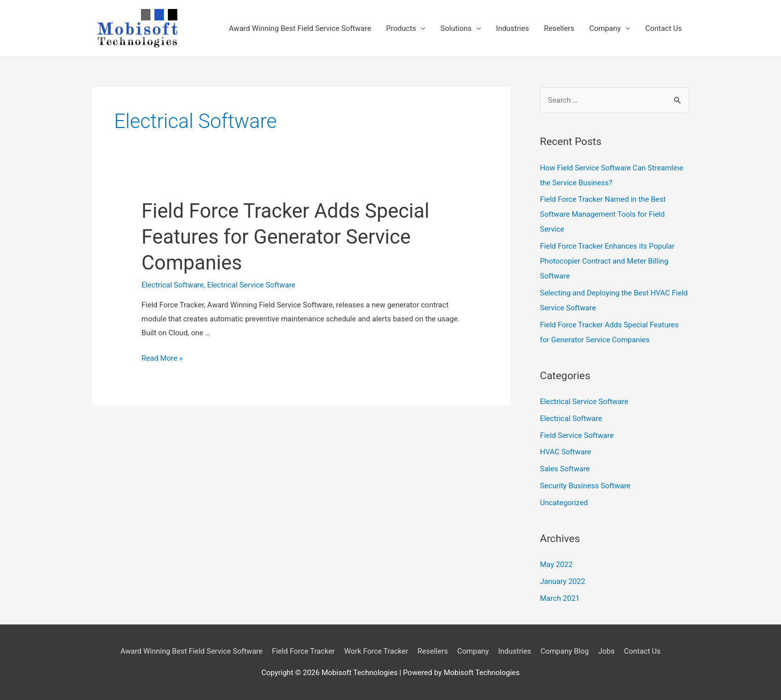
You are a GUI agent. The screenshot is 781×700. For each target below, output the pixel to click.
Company (605, 28)
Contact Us (663, 28)
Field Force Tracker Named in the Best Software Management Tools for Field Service (603, 214)
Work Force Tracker (376, 651)
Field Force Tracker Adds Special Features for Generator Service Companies (285, 237)
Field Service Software (577, 435)
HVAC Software (566, 452)
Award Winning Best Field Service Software (300, 28)
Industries (513, 28)
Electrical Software (173, 285)
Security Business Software (585, 486)
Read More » (162, 358)
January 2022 (563, 581)
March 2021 (560, 598)
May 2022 (556, 564)
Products (401, 28)
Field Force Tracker (303, 651)
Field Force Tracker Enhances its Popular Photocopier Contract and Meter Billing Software (607, 261)
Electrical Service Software (251, 285)
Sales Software (565, 469)
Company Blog (565, 651)
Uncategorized (564, 503)
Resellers (559, 28)
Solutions (456, 28)
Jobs (606, 651)
